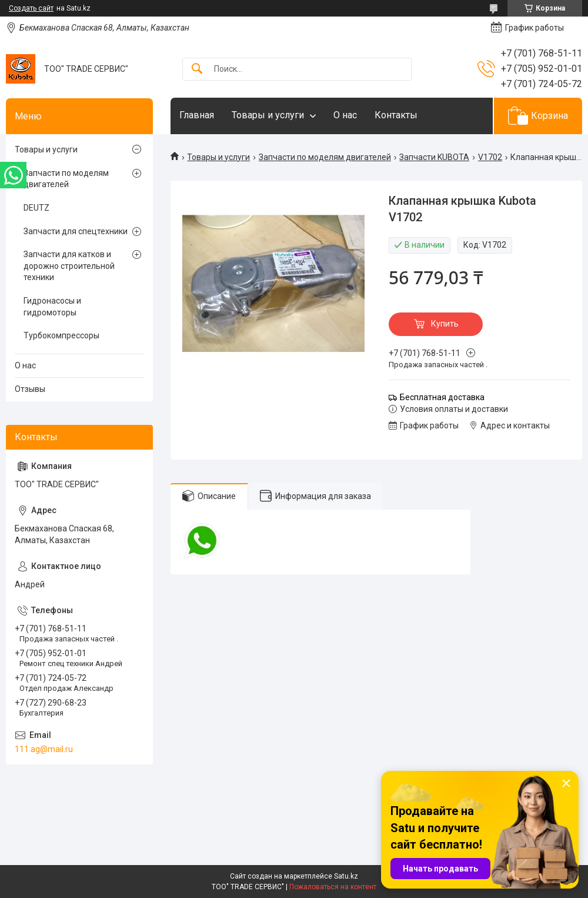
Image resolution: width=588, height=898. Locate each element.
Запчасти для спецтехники (76, 231)
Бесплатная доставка (442, 397)
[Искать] (197, 69)
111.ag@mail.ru (44, 749)
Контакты (396, 115)
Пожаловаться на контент (333, 887)
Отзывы (30, 389)
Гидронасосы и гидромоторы (52, 307)
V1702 (490, 157)
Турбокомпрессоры (61, 335)
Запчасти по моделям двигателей (325, 157)
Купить (445, 324)
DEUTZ (36, 208)
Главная (197, 115)
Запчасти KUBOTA (434, 157)
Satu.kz (346, 876)
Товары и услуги (268, 115)
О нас (345, 115)
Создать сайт (31, 8)
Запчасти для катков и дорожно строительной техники (69, 266)
